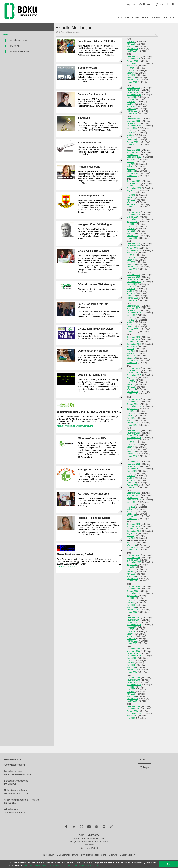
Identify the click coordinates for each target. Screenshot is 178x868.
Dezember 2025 (133, 56)
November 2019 (133, 246)
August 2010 (132, 533)
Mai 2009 (131, 571)
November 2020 (133, 215)
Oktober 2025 (132, 61)
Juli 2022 (130, 162)
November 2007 (133, 620)
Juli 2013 (130, 442)
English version (127, 855)
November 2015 (133, 370)
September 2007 (134, 625)
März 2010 (131, 545)
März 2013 (131, 451)
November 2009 (133, 558)
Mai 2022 (131, 166)
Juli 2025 (130, 68)
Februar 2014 (132, 423)
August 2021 (132, 190)
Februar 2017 (132, 329)
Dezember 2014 (133, 399)
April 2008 (131, 605)
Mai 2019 (131, 260)
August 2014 (132, 409)
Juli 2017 (130, 317)
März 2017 (131, 327)
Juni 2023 (131, 133)
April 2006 (131, 665)
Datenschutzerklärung (68, 855)
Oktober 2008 (132, 591)
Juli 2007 (130, 629)
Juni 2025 (131, 70)
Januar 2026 (132, 51)
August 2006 (132, 658)
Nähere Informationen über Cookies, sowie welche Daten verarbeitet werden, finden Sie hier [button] (63, 865)
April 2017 (131, 324)
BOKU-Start (60, 32)
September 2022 (134, 157)
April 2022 (131, 169)
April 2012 (131, 480)
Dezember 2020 (133, 212)
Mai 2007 (131, 634)
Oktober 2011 (132, 498)
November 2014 (133, 402)
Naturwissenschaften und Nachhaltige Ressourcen (17, 792)
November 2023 (133, 121)
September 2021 (134, 188)
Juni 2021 (131, 195)
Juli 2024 (130, 99)
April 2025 (131, 75)
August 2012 (132, 471)
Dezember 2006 (133, 649)
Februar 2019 (132, 267)
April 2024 (131, 106)
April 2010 (131, 543)
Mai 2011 (131, 509)
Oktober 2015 (132, 373)
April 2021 (131, 200)
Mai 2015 (131, 384)
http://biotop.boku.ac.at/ (67, 566)
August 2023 (132, 128)
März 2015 (131, 389)
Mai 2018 (131, 291)
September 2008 (134, 593)
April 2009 (131, 574)
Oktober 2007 (132, 622)
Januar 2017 (132, 332)
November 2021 (133, 183)
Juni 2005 (131, 689)
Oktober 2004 (132, 711)
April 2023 (131, 137)
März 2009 (131, 576)
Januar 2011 (132, 519)
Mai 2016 (131, 353)
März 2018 (131, 296)
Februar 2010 (132, 547)
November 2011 (133, 495)
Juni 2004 (131, 718)
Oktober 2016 (132, 342)
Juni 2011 (131, 507)
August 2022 (132, 159)
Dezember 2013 (133, 430)
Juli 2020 (130, 224)
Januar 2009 (132, 581)
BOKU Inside (16, 46)
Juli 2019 (130, 255)
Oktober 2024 (132, 92)
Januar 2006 (132, 672)
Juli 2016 (130, 349)
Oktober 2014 (132, 404)
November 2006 (133, 651)
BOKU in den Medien (19, 51)
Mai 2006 (131, 663)
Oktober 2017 (132, 310)
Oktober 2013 (132, 435)
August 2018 (132, 284)
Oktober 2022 (132, 155)
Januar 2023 (132, 144)
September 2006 (134, 656)
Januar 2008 (132, 612)
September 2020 (134, 219)
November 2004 (133, 709)
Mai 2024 (131, 104)
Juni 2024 (131, 102)
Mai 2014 (131, 416)
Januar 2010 (132, 550)
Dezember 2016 (133, 337)
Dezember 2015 (133, 368)
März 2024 (131, 109)
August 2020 (132, 222)
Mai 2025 (131, 73)
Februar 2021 (132, 204)
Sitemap (113, 855)
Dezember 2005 (133, 678)
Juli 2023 (130, 130)
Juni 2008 (131, 600)
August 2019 (132, 253)
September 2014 (134, 406)
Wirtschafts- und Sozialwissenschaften (15, 811)
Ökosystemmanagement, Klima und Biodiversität (22, 801)
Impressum (48, 855)
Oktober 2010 (132, 529)
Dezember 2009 (133, 555)
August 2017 (132, 315)
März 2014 (131, 420)
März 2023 (131, 140)
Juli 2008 (130, 598)
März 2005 (131, 696)
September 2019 (134, 251)
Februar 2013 (132, 454)
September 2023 (134, 126)
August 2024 (132, 97)
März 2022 (131, 171)
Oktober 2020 (132, 217)
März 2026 (131, 46)
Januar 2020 (132, 238)
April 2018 (131, 293)
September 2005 (134, 685)
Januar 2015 (132, 394)
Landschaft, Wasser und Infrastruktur (16, 782)
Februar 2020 (132, 236)
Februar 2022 (132, 173)
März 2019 (131, 264)
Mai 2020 (131, 229)
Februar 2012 (132, 485)
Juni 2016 (131, 351)
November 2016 (133, 339)
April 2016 (131, 356)
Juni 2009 (131, 569)
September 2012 (134, 469)
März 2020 (131, 233)
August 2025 (132, 66)
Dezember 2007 (133, 617)
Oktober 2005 (132, 682)
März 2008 (131, 607)
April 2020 (131, 231)
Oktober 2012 (132, 466)
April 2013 (131, 449)
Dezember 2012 (133, 462)
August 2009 (132, 565)
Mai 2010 (131, 540)
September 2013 (134, 438)
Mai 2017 (131, 322)
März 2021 (131, 202)
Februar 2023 (132, 142)
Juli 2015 (130, 380)
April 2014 (131, 418)
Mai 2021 (131, 197)
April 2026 (131, 44)
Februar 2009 (132, 579)
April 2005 (131, 694)
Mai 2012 (131, 478)
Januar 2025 (132, 82)
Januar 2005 (132, 701)
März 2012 (131, 483)
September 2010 (134, 531)
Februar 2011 (132, 516)
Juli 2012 (130, 473)
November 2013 (133, 433)
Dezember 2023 (133, 119)
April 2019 (131, 262)
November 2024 (133, 90)
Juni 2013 (131, 444)
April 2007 (131, 636)
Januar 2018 (132, 300)
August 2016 (132, 346)
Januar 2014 (132, 425)
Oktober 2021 (132, 186)
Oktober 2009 (132, 560)
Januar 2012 (132, 487)
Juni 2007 (131, 632)
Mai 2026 (131, 42)
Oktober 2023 (132, 123)
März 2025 (131, 77)
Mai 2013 (131, 447)
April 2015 (131, 387)
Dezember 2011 (133, 493)
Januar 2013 (132, 456)
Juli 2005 (130, 687)
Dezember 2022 (133, 150)
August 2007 (132, 627)
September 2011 (134, 500)
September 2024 (134, 95)
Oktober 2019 (132, 248)
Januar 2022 (132, 176)
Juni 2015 (131, 382)
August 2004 (132, 716)
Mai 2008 (131, 603)
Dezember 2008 (133, 586)
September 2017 (134, 313)
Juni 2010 (131, 538)
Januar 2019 (132, 269)
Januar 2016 (132, 363)
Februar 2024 (132, 111)
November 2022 (133, 152)
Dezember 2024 (133, 88)
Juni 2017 (131, 320)
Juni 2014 (131, 413)
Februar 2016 (132, 360)
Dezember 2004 (133, 706)
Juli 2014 (130, 411)
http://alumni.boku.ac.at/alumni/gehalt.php (75, 426)
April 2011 (131, 511)
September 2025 (134, 63)
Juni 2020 (131, 226)
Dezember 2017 (133, 306)
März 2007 (131, 639)
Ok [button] (168, 864)
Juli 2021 (130, 193)
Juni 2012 (131, 476)
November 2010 (133, 526)
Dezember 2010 (133, 524)
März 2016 (131, 358)
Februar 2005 (132, 699)
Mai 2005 (131, 692)
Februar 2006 (132, 670)
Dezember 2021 (133, 181)
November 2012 (133, 464)
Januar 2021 (132, 207)
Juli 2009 (130, 567)
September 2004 (134, 713)
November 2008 (133, 589)
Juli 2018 (130, 286)
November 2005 (133, 680)
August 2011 (132, 502)
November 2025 (133, 59)
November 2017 (133, 308)
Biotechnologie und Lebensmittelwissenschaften (18, 773)
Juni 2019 (131, 257)
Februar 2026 (132, 49)
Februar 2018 (132, 298)
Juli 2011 (130, 505)
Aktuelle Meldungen (19, 40)
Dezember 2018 (133, 275)
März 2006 (131, 667)
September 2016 (134, 344)
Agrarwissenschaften (15, 765)
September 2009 (134, 562)
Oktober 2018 (132, 279)
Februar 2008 (132, 610)
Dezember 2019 (133, 243)
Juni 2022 (131, 164)
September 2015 (134, 375)
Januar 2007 (132, 643)
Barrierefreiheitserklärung (94, 855)
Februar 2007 (132, 641)
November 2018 (133, 277)
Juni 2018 (131, 289)
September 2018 (134, 282)
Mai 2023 (131, 135)
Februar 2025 (132, 80)
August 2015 (132, 378)
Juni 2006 (131, 660)
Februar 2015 (132, 392)
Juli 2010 (130, 536)
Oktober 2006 (132, 653)
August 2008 (132, 596)
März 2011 (131, 514)
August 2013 (132, 440)
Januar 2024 (132, 113)
